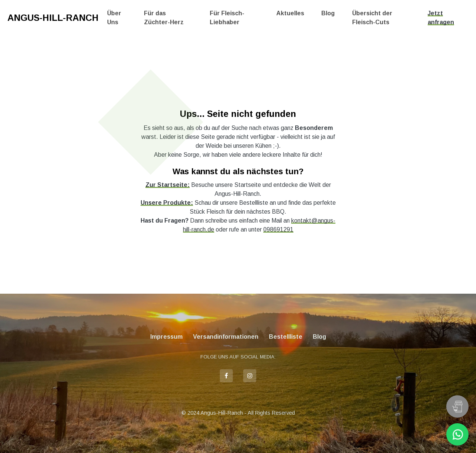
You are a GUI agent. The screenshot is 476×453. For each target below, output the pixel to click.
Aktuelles (290, 13)
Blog (328, 13)
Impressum (166, 337)
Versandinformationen (226, 337)
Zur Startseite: (168, 185)
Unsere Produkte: (167, 203)
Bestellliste (286, 337)
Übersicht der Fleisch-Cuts (372, 18)
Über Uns (114, 18)
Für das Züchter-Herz (164, 18)
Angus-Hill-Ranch (53, 18)
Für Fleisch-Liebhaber (227, 18)
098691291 (278, 229)
